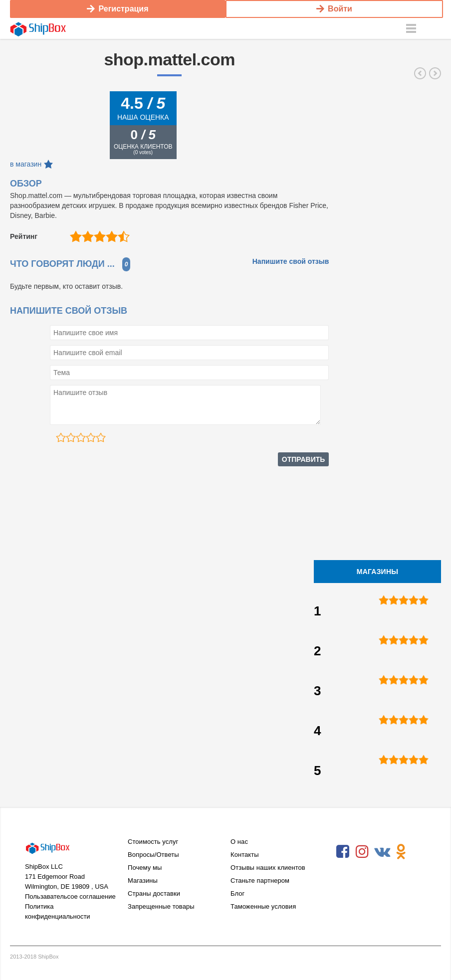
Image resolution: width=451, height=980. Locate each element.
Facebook (343, 851)
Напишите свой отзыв (291, 260)
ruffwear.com (420, 72)
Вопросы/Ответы (153, 854)
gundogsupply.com (435, 72)
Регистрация (117, 8)
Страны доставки (154, 892)
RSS (343, 874)
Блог (237, 892)
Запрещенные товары (161, 905)
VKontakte (382, 851)
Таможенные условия (263, 905)
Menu (411, 28)
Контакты (245, 854)
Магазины (143, 880)
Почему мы (145, 867)
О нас (239, 841)
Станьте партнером (260, 880)
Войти (334, 8)
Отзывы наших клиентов (268, 867)
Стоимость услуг (153, 841)
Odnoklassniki (401, 851)
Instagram (362, 851)
